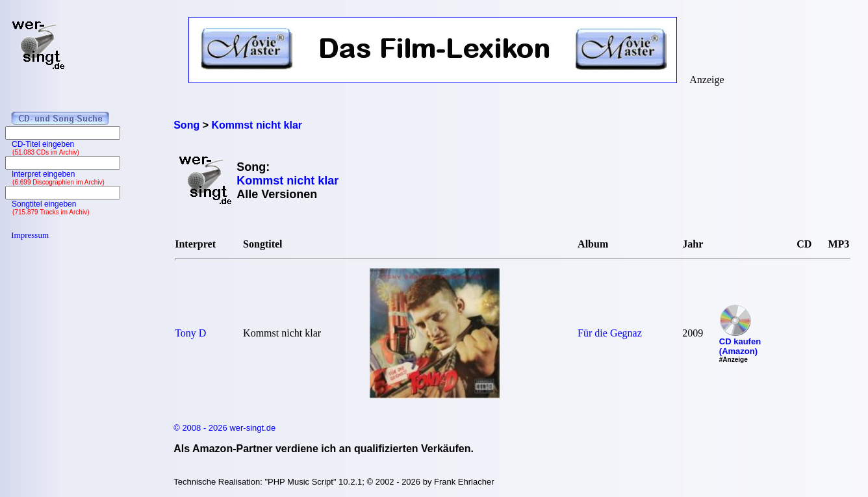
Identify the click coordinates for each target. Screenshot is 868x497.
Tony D (190, 333)
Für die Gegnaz (610, 333)
